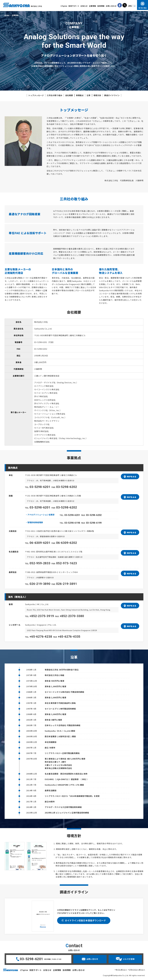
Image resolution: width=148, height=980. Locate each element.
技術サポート (74, 6)
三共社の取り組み (54, 95)
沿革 (89, 95)
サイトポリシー (121, 970)
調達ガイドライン (112, 95)
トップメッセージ (36, 95)
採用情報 (101, 6)
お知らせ (84, 6)
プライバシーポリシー (137, 970)
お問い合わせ (111, 6)
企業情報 (92, 6)
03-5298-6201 (32, 959)
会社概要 (69, 95)
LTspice (64, 6)
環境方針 (97, 95)
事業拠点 (80, 95)
